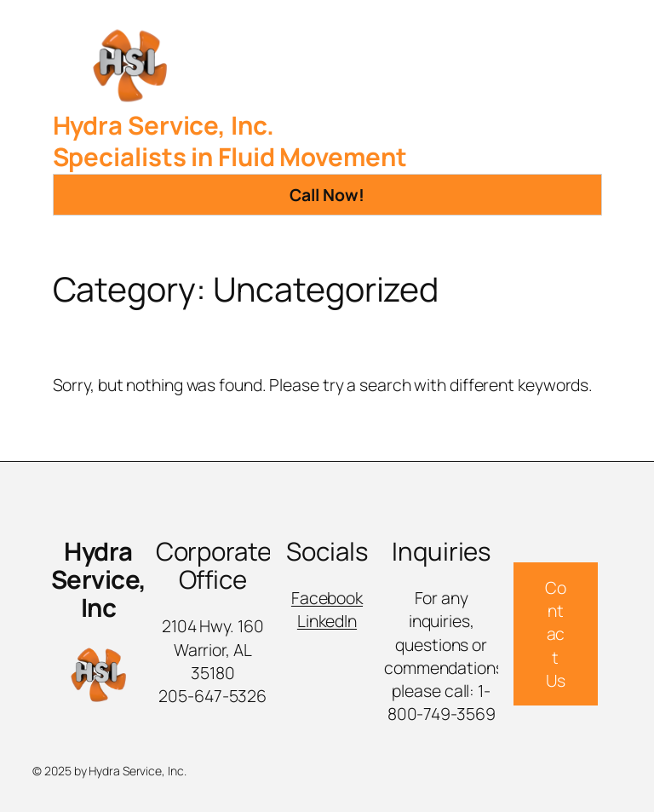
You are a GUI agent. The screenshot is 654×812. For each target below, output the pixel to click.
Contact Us (556, 634)
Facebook (327, 598)
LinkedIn (327, 621)
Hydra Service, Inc (99, 579)
